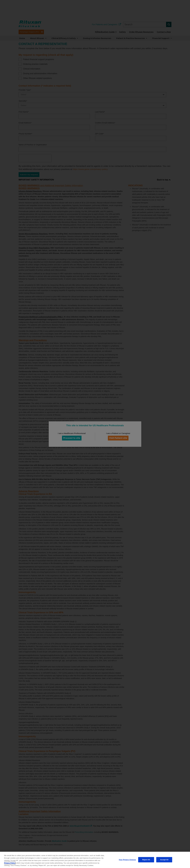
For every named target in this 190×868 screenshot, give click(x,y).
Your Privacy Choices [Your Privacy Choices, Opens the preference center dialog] (127, 860)
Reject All (146, 860)
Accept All (164, 860)
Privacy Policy (10, 863)
